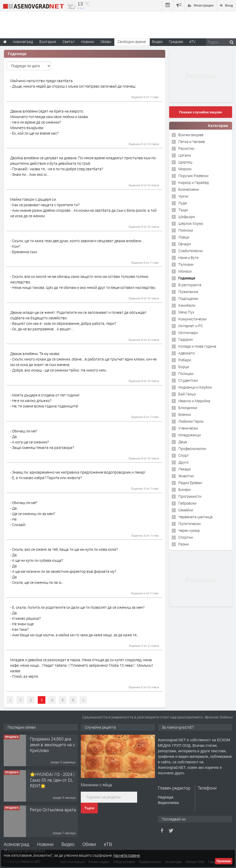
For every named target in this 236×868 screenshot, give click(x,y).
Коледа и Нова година (197, 346)
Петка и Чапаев (192, 142)
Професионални (192, 449)
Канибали (187, 305)
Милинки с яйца (96, 785)
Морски (185, 169)
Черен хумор (189, 530)
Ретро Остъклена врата (53, 810)
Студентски (188, 380)
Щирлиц (185, 162)
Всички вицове (191, 135)
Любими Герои (191, 421)
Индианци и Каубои (195, 387)
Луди (183, 203)
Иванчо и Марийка (194, 401)
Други (183, 462)
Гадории (186, 339)
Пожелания (188, 292)
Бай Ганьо (187, 394)
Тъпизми (186, 264)
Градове (176, 42)
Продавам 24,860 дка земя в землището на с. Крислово (53, 745)
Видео (68, 844)
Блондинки (188, 408)
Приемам (224, 861)
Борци (184, 367)
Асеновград (16, 844)
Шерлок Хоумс (191, 223)
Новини (88, 42)
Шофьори (187, 217)
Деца (183, 442)
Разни (184, 544)
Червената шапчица (195, 517)
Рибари (185, 360)
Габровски (187, 503)
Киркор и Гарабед (194, 182)
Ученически (188, 428)
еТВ (108, 844)
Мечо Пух (186, 312)
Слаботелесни (191, 251)
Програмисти (190, 496)
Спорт (184, 455)
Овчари (185, 244)
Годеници (187, 278)
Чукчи (183, 196)
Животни (186, 476)
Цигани (185, 155)
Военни (185, 414)
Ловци (184, 237)
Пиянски (186, 230)
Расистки (186, 148)
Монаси (185, 271)
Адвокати (187, 353)
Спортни (186, 537)
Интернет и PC (191, 326)
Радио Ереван (190, 483)
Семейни (186, 510)
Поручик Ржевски (193, 176)
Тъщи (183, 210)
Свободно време (132, 42)
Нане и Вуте (188, 258)
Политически (189, 524)
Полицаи (186, 374)
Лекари (185, 469)
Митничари (188, 333)
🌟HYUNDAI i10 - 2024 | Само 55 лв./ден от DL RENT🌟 (52, 780)
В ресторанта (190, 285)
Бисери (184, 489)
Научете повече (127, 855)
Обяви (89, 844)
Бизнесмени (189, 189)
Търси (89, 808)
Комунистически (192, 319)
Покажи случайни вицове (201, 112)
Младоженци (190, 435)
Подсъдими (188, 298)
